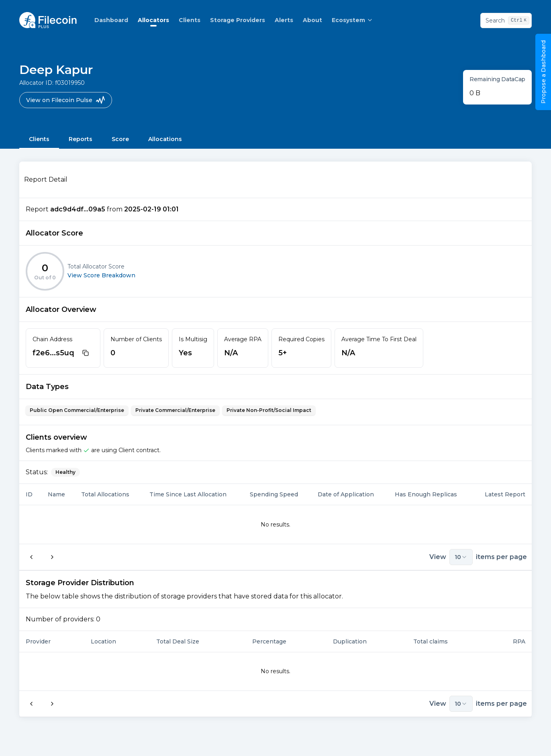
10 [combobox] (461, 557)
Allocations (165, 139)
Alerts (284, 20)
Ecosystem (352, 20)
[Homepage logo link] (48, 20)
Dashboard (111, 20)
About (312, 20)
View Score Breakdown (101, 275)
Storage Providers (238, 20)
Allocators (153, 20)
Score (120, 139)
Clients (190, 20)
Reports (81, 139)
